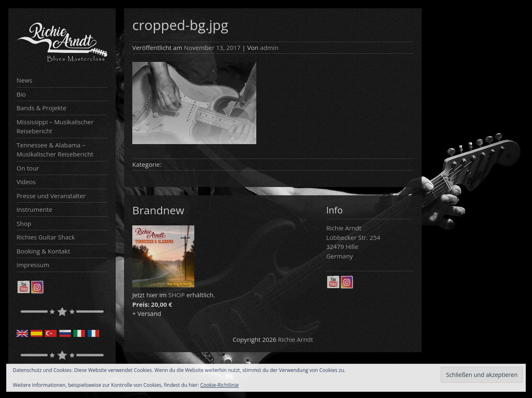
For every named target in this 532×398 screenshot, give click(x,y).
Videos (26, 182)
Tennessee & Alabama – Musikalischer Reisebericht (55, 150)
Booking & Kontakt (43, 251)
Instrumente (35, 209)
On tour (28, 168)
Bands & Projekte (41, 108)
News (25, 80)
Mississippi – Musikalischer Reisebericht (55, 127)
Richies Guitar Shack (46, 237)
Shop (24, 223)
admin (269, 47)
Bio (21, 94)
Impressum (33, 265)
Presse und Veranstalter (51, 196)
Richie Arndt (296, 339)
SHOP (177, 295)
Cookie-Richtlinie (220, 385)
